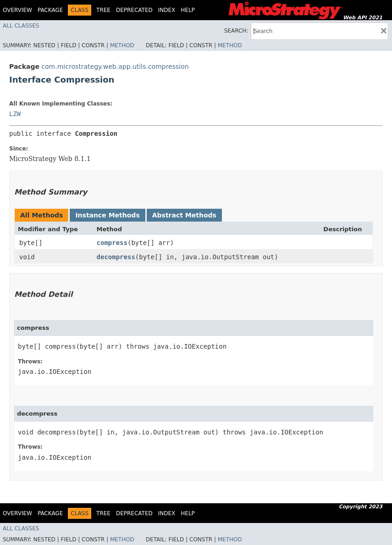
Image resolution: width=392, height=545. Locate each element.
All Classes (21, 26)
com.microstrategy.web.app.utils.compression (115, 67)
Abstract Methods (184, 215)
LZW (15, 114)
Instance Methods (107, 215)
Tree (103, 10)
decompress (116, 257)
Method (122, 45)
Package (50, 10)
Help (188, 10)
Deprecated (134, 10)
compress (112, 243)
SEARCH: (236, 31)
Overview (17, 10)
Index (167, 10)
